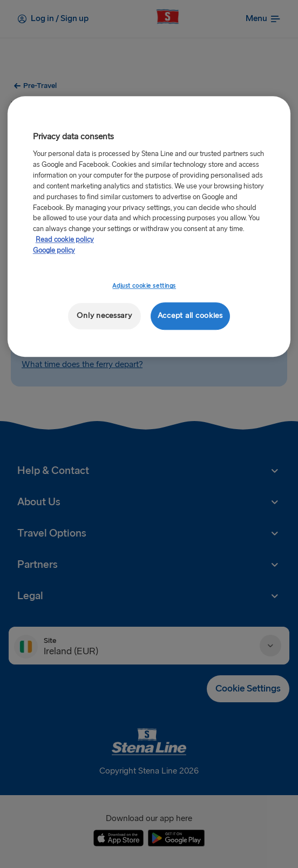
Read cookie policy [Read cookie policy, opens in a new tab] (65, 240)
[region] (149, 226)
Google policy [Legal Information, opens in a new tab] (54, 251)
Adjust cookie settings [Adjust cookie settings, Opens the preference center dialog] (144, 286)
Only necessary (104, 316)
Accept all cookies (190, 316)
